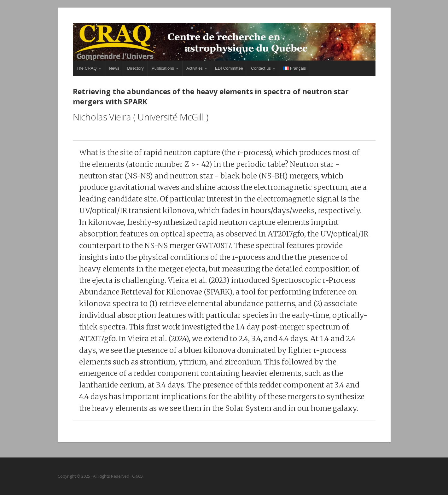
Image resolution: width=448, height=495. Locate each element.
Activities (195, 68)
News (114, 68)
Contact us (261, 68)
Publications (163, 68)
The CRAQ (87, 68)
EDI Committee (229, 68)
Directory (135, 68)
